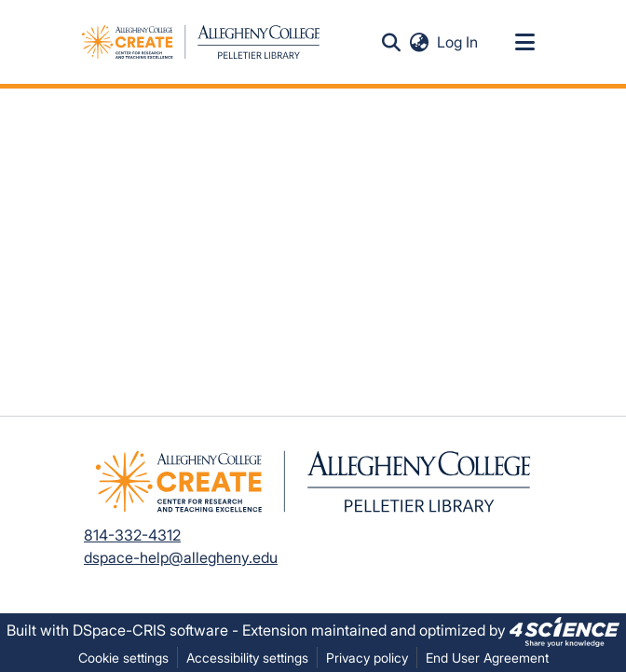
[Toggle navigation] (524, 42)
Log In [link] (458, 42)
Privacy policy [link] (367, 658)
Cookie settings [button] (123, 658)
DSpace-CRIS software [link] (150, 630)
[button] (391, 42)
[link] (565, 630)
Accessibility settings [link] (247, 658)
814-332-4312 (132, 535)
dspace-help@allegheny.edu (181, 557)
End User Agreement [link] (487, 658)
